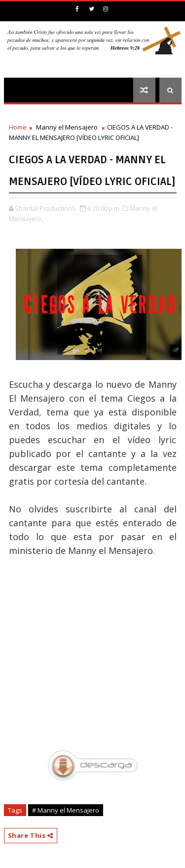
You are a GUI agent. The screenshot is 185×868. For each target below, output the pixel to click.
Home (18, 127)
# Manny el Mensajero (66, 810)
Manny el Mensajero (67, 127)
